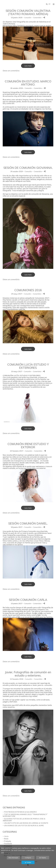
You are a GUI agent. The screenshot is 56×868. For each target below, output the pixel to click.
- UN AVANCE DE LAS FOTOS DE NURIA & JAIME (23, 825)
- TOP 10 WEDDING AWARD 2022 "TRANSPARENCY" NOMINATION (25, 815)
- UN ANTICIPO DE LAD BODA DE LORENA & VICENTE (25, 823)
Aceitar (28, 863)
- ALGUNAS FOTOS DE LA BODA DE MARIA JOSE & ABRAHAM (24, 820)
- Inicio (6, 836)
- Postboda (7, 843)
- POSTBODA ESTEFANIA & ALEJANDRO (20, 812)
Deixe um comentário (11, 71)
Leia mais (28, 66)
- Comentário (37, 18)
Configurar (28, 858)
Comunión (28, 18)
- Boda (5, 839)
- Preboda (7, 841)
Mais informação (13, 858)
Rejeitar (43, 858)
